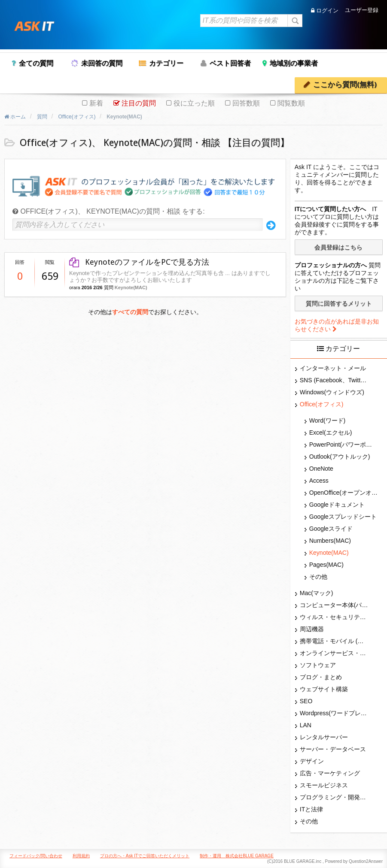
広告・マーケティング (330, 773)
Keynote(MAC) (131, 287)
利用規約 (81, 856)
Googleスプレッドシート (343, 517)
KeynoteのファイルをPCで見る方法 (139, 262)
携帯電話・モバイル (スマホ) (334, 641)
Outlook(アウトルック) (340, 457)
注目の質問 (139, 103)
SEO (306, 701)
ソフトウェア (318, 665)
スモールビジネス (324, 785)
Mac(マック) (317, 593)
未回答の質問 (102, 63)
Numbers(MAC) (330, 541)
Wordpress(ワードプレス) (334, 713)
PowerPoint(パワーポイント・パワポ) (344, 445)
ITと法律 (311, 809)
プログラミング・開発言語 (334, 797)
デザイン (312, 761)
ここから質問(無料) (345, 85)
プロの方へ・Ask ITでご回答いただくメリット (145, 856)
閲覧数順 (291, 103)
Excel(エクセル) (331, 432)
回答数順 (246, 103)
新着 (96, 103)
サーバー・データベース (333, 749)
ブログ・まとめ (321, 677)
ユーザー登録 (362, 11)
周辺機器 (312, 629)
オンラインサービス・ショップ (334, 653)
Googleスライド (331, 529)
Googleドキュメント (337, 505)
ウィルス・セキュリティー (334, 617)
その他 (318, 577)
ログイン (325, 11)
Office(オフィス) (322, 404)
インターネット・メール (333, 368)
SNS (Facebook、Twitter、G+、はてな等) (334, 380)
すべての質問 (130, 312)
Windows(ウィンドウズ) (332, 392)
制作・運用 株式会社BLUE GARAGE (237, 856)
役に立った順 (194, 103)
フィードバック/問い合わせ (36, 856)
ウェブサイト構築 (324, 689)
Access (319, 481)
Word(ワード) (328, 420)
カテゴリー (166, 63)
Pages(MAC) (326, 565)
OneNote (321, 469)
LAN (306, 725)
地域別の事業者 (294, 63)
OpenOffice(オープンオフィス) (344, 493)
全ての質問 (36, 63)
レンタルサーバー (324, 737)
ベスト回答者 (230, 63)
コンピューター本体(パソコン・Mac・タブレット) (334, 605)
